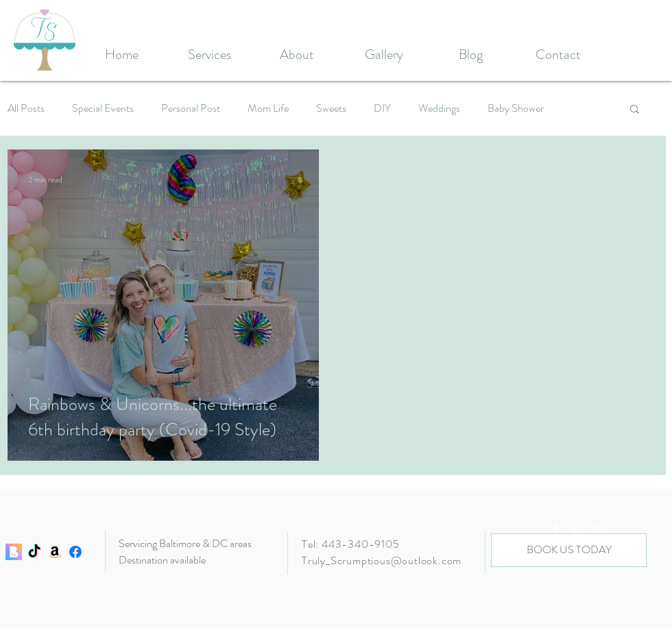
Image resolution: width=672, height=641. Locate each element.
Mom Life (268, 108)
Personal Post (191, 108)
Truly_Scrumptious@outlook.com (382, 560)
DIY (382, 108)
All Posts (26, 108)
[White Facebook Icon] (555, 529)
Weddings (439, 108)
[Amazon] (55, 552)
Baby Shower (516, 108)
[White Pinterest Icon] (576, 529)
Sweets (331, 108)
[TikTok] (34, 552)
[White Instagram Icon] (597, 529)
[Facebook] (75, 552)
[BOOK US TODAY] (569, 550)
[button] (635, 110)
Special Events (103, 108)
